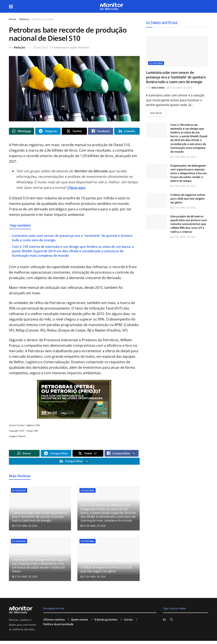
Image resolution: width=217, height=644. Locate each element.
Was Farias (158, 88)
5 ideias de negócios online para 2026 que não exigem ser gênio (106, 572)
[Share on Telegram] (48, 132)
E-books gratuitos (106, 623)
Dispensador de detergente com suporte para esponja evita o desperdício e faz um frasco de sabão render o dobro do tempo (40, 569)
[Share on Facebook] (101, 132)
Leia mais (158, 113)
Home (13, 19)
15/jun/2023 (40, 47)
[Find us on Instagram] (172, 623)
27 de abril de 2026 (25, 529)
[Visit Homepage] (112, 6)
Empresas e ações (43, 19)
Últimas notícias (54, 623)
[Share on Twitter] (74, 132)
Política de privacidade (58, 628)
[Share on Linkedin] (127, 132)
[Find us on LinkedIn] (165, 623)
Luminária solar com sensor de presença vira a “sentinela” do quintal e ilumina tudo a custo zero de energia (40, 520)
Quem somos (79, 623)
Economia (19, 494)
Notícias (24, 19)
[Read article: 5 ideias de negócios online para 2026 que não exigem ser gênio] (108, 562)
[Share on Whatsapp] (22, 132)
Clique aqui (76, 189)
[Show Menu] (11, 6)
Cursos (128, 623)
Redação (20, 47)
